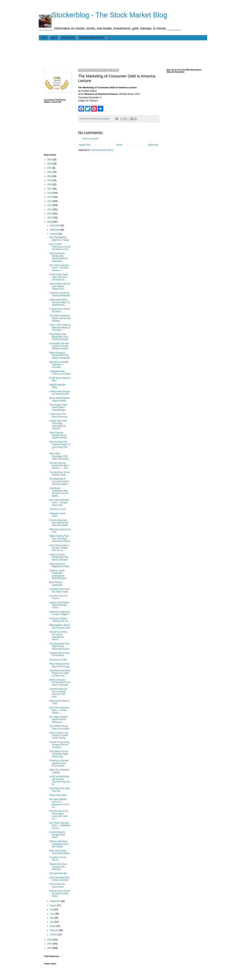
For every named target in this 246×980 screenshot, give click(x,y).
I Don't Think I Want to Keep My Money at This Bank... (60, 327)
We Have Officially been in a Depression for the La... (59, 803)
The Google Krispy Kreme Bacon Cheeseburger (58, 407)
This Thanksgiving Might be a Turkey (59, 239)
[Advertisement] (109, 54)
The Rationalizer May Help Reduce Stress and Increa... (60, 646)
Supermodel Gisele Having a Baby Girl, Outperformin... (60, 302)
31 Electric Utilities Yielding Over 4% (59, 620)
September (55, 901)
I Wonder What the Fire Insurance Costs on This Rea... (58, 693)
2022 (50, 168)
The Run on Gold (57, 509)
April (52, 922)
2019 (50, 180)
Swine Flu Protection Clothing (59, 771)
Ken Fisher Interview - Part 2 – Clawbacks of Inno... (60, 825)
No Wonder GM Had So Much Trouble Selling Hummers (59, 346)
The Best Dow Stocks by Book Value (60, 473)
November (55, 230)
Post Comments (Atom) (102, 150)
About (54, 38)
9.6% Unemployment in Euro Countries (59, 879)
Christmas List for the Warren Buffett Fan (60, 294)
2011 (50, 214)
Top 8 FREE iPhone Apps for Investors (59, 727)
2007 (50, 944)
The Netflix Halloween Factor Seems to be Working (60, 318)
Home (44, 38)
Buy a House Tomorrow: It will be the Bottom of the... (60, 247)
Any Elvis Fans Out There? (58, 597)
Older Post (153, 145)
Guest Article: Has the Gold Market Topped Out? (60, 286)
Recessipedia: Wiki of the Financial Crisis (60, 626)
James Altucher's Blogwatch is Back (59, 565)
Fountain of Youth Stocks (58, 859)
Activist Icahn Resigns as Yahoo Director (60, 393)
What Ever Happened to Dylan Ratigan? (60, 613)
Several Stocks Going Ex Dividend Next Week (60, 893)
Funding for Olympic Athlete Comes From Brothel (59, 763)
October (54, 234)
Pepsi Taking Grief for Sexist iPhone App (60, 665)
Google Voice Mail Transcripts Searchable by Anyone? (58, 425)
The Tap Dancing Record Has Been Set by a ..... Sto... (59, 466)
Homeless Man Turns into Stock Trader (59, 590)
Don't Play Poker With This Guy (60, 790)
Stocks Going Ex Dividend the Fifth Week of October (59, 557)
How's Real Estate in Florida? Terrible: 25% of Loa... (59, 548)
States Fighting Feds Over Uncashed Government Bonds (60, 539)
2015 (50, 197)
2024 (50, 160)
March (53, 926)
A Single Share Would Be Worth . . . (60, 310)
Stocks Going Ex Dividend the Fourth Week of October (60, 682)
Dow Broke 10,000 (58, 660)
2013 (50, 205)
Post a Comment (90, 139)
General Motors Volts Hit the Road (59, 654)
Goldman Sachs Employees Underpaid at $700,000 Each (58, 574)
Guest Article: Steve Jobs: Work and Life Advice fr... (59, 277)
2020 (50, 176)
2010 (50, 218)
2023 (50, 164)
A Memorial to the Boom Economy (58, 415)
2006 (50, 948)
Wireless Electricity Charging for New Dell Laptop (59, 844)
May (52, 918)
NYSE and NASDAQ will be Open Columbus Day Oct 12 (60, 780)
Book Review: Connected (56, 584)
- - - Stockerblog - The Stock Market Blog (103, 15)
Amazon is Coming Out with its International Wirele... (58, 636)
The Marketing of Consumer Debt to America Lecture (59, 481)
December (55, 225)
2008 (50, 940)
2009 (50, 222)
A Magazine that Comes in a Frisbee (60, 372)
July (52, 910)
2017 (50, 189)
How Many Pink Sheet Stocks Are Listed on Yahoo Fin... (60, 673)
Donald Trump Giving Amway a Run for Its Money (59, 745)
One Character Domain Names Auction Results (58, 435)
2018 (50, 184)
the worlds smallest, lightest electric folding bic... (59, 719)
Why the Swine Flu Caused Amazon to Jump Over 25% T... (60, 446)
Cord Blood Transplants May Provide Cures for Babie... (59, 492)
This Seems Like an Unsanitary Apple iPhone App (59, 754)
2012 (50, 209)
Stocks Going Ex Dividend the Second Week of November (58, 257)
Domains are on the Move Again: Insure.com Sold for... (59, 815)
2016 (50, 193)
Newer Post (84, 145)
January (54, 935)
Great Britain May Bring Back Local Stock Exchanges (59, 337)
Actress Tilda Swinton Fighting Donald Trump (60, 605)
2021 (50, 172)
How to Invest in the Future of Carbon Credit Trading (59, 735)
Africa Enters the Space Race (57, 885)
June (52, 914)
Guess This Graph (58, 795)
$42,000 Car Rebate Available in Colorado (59, 365)
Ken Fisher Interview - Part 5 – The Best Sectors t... (60, 268)
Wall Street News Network (92, 38)
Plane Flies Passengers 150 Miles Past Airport (59, 456)
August (54, 905)
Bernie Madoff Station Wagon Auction (60, 399)
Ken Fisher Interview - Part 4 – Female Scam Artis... (60, 503)
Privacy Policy (68, 38)
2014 (50, 201)
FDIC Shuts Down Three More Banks (59, 852)
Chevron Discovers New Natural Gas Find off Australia (59, 523)
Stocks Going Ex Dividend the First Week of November (60, 355)
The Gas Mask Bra (58, 873)
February (54, 930)
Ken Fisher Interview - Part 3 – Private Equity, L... (60, 710)
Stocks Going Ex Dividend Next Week (57, 835)
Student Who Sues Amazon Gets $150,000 (58, 867)
